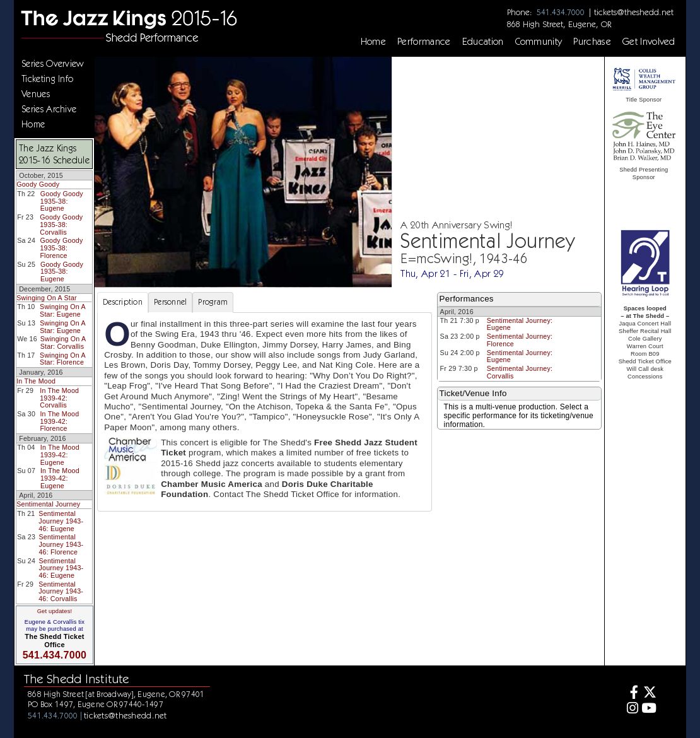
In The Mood (36, 381)
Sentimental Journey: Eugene (520, 324)
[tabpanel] (264, 412)
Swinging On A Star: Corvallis (63, 343)
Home (373, 42)
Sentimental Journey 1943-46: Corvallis (61, 591)
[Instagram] (630, 709)
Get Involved (649, 42)
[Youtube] (649, 709)
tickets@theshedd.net (634, 12)
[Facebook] (630, 694)
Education (483, 42)
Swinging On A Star (47, 298)
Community (539, 42)
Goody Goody (38, 184)
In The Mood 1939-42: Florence (59, 421)
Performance (424, 42)
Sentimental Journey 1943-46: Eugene (61, 521)
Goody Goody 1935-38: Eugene (62, 201)
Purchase (592, 42)
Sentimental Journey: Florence (520, 340)
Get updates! (55, 611)
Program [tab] (213, 302)
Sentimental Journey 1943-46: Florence (61, 544)
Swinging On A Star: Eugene (62, 310)
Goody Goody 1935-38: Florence (61, 248)
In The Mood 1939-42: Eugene (60, 454)
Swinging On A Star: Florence (62, 359)
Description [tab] (123, 302)
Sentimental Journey (48, 504)
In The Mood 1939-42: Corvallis (59, 398)
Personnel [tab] (170, 302)
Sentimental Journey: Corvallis (520, 372)
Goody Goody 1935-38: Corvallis (61, 224)
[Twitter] (649, 694)
